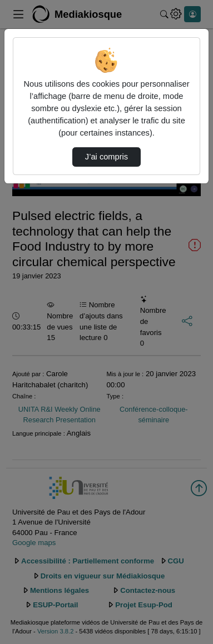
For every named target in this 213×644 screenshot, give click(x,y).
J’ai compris (106, 157)
